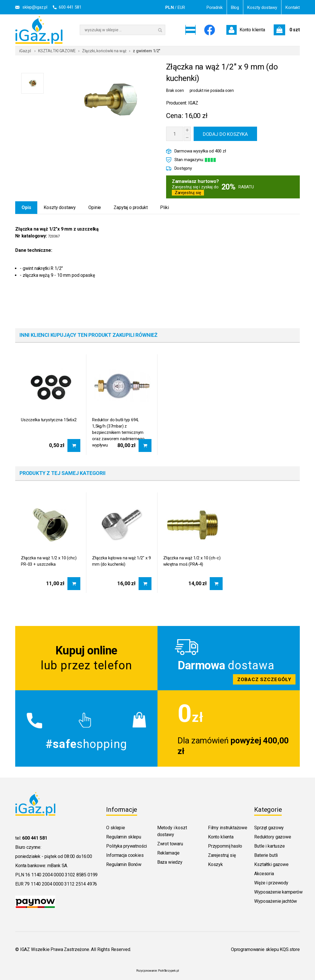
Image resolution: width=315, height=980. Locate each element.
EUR (181, 7)
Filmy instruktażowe (228, 828)
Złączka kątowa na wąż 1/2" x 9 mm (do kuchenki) (121, 561)
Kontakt (293, 7)
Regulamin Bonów (124, 864)
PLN (170, 7)
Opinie (95, 207)
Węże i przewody (271, 883)
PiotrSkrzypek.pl (168, 971)
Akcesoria (264, 874)
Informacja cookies (125, 855)
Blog (235, 7)
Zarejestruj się (188, 193)
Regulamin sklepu (124, 837)
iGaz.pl (25, 51)
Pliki (164, 207)
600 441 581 (70, 7)
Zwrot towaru (170, 844)
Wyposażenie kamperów (278, 892)
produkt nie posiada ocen (212, 90)
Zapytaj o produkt (131, 207)
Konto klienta (221, 837)
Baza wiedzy (170, 862)
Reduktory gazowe (273, 837)
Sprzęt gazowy (269, 828)
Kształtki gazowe (271, 864)
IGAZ (193, 103)
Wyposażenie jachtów (276, 901)
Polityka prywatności (127, 846)
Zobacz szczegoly (229, 658)
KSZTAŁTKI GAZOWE (57, 51)
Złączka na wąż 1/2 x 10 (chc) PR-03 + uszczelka (49, 561)
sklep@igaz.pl (35, 7)
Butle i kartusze (269, 846)
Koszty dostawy (262, 7)
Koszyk (215, 864)
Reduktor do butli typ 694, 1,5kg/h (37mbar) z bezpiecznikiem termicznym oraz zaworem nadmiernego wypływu (118, 427)
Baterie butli (266, 855)
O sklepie (116, 828)
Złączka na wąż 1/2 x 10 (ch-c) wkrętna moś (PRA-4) (192, 561)
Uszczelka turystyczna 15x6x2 (49, 420)
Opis (26, 207)
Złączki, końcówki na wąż (104, 51)
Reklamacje (168, 853)
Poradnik (215, 7)
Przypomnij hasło (225, 846)
